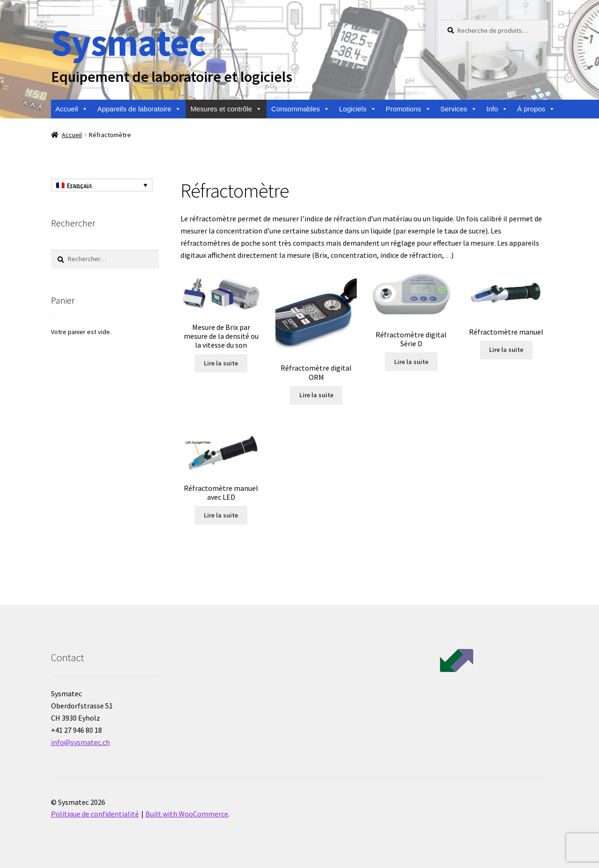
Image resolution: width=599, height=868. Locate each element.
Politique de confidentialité (95, 814)
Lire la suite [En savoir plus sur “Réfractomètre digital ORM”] (316, 395)
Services (459, 109)
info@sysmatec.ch (80, 742)
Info (497, 109)
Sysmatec (128, 42)
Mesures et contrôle (226, 109)
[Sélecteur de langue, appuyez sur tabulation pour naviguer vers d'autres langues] (102, 185)
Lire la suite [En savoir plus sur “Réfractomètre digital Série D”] (411, 362)
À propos (536, 109)
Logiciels (357, 109)
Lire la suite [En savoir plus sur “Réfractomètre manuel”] (506, 350)
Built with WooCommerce (187, 814)
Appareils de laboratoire (139, 109)
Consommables (300, 109)
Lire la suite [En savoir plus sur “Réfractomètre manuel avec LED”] (221, 515)
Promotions (408, 109)
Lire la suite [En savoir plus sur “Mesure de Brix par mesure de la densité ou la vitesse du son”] (221, 363)
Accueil (72, 109)
